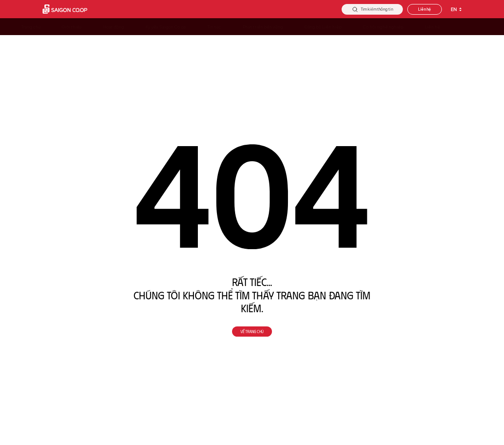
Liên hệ (424, 9)
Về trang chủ (252, 332)
